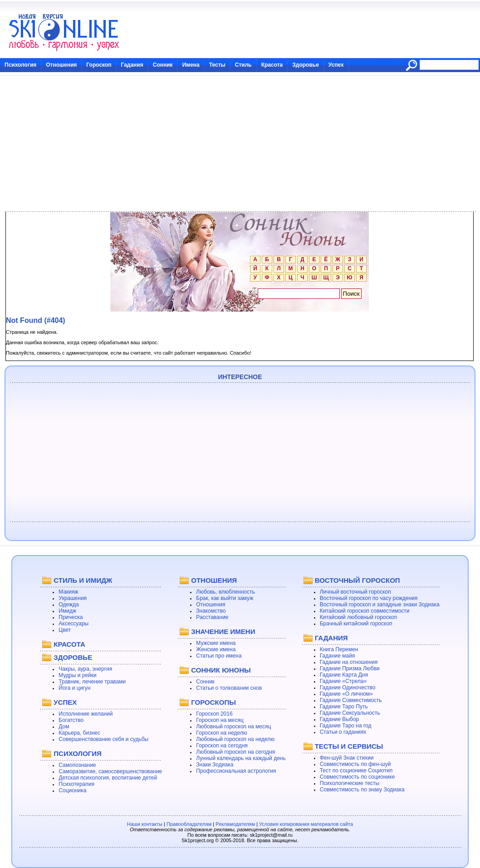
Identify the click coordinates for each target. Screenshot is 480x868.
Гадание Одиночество (348, 688)
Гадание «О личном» (346, 694)
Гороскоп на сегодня (222, 746)
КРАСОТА (69, 644)
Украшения (73, 598)
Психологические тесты (350, 783)
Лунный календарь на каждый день (241, 758)
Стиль (243, 65)
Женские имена (216, 649)
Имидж (67, 611)
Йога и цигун (74, 688)
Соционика (72, 790)
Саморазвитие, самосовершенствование (110, 771)
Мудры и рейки (77, 675)
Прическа (71, 617)
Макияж (68, 592)
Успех (336, 65)
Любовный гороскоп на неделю (235, 739)
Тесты (217, 65)
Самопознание (77, 765)
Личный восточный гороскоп (355, 592)
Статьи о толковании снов (229, 688)
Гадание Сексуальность (350, 713)
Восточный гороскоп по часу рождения (369, 598)
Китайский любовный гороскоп (358, 617)
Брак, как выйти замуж (225, 598)
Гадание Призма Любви (350, 668)
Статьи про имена (219, 656)
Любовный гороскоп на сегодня (235, 752)
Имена (191, 65)
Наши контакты (145, 824)
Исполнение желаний (86, 714)
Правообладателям (189, 824)
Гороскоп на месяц (220, 720)
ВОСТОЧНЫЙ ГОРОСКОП (358, 580)
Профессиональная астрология (236, 771)
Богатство (71, 720)
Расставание (212, 617)
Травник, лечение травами (92, 682)
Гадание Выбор (339, 719)
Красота (272, 65)
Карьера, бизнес (79, 733)
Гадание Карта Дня (344, 675)
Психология (20, 65)
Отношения (61, 65)
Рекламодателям (235, 824)
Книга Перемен (339, 649)
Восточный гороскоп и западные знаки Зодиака (380, 605)
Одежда (69, 605)
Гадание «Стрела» (343, 681)
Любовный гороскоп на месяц (233, 727)
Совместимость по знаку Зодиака (362, 790)
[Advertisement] (240, 144)
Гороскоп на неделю (222, 733)
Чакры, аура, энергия (85, 669)
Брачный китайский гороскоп (356, 624)
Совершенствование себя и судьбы (103, 739)
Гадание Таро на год (346, 726)
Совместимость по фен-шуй (355, 764)
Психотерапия (76, 784)
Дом (64, 727)
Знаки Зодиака (215, 765)
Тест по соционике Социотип (356, 770)
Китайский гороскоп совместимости (365, 611)
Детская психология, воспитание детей (108, 778)
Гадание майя (338, 656)
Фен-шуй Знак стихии (347, 758)
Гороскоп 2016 (214, 714)
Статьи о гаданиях (343, 732)
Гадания (132, 65)
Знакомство (211, 611)
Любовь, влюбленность (225, 592)
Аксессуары (73, 624)
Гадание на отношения (349, 662)
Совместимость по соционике (358, 777)
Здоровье (306, 65)
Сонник (163, 65)
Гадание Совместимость (351, 700)
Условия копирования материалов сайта (306, 824)
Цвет (65, 630)
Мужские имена (216, 643)
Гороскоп (99, 65)
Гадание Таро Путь (344, 707)
